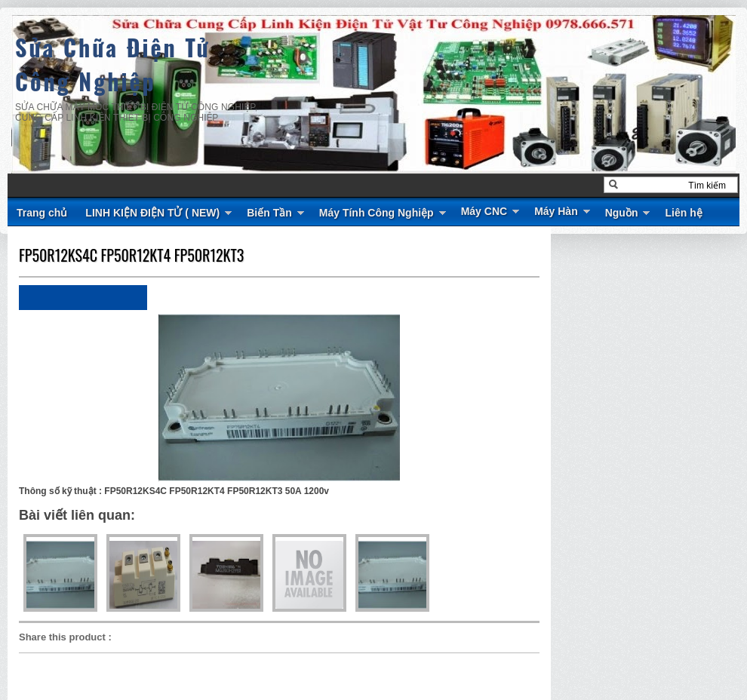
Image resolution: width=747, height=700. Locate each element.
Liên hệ (683, 213)
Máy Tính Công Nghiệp (377, 213)
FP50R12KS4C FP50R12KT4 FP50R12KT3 (131, 255)
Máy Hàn (556, 211)
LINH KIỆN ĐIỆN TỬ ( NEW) (152, 213)
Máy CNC (484, 211)
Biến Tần (269, 213)
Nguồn (622, 213)
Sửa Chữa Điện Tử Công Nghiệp (113, 64)
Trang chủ (42, 213)
